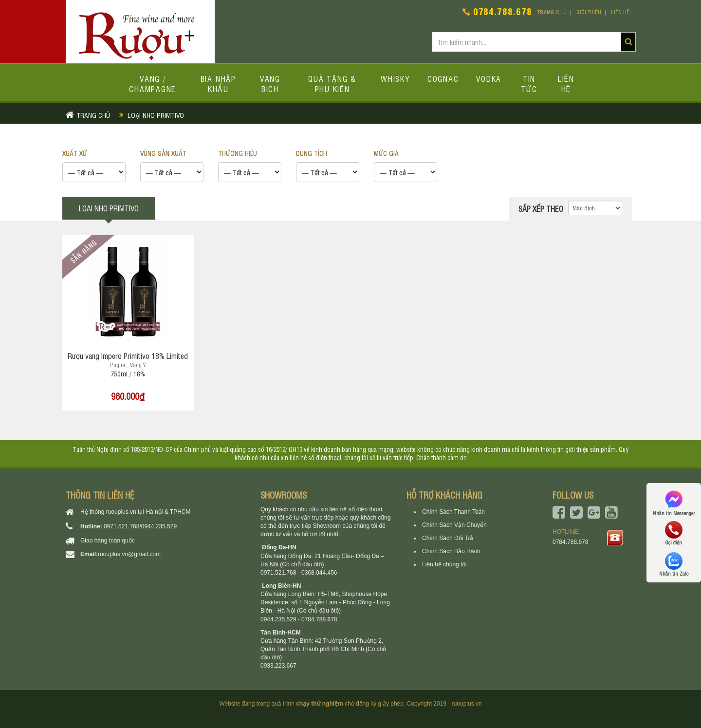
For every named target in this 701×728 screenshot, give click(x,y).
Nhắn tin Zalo (674, 564)
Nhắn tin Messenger (674, 502)
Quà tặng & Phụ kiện (332, 84)
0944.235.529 (159, 526)
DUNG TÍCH (312, 153)
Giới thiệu (589, 12)
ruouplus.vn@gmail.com (129, 554)
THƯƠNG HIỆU (238, 153)
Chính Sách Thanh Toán (453, 512)
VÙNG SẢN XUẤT (163, 153)
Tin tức (529, 84)
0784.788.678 (503, 11)
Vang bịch (270, 84)
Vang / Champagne (153, 84)
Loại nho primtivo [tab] (109, 208)
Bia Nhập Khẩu (218, 84)
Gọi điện (674, 533)
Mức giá (386, 153)
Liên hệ (620, 12)
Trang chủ (552, 12)
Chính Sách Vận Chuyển (454, 525)
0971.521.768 (121, 526)
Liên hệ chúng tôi (444, 564)
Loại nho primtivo (156, 115)
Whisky (395, 78)
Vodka (489, 78)
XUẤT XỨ (75, 153)
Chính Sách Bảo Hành (451, 551)
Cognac (443, 78)
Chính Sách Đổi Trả (448, 538)
